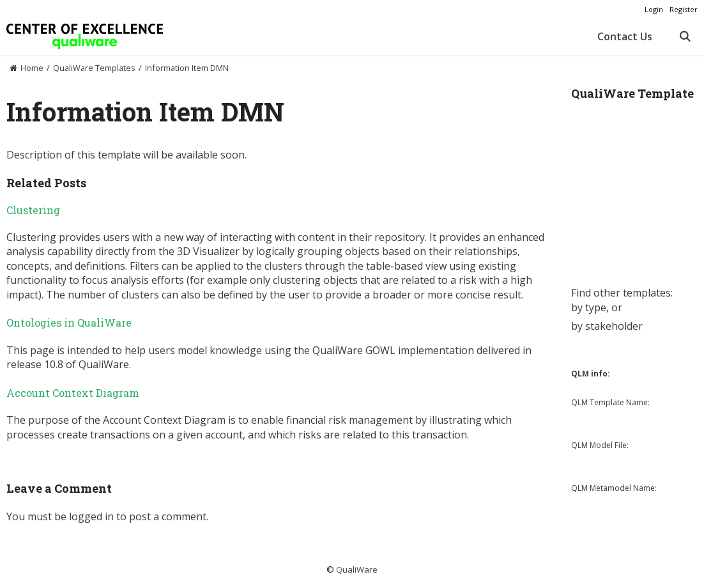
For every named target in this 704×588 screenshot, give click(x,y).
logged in (91, 516)
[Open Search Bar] (685, 36)
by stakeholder (607, 326)
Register (684, 9)
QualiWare (357, 569)
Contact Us (625, 36)
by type (589, 307)
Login (654, 9)
